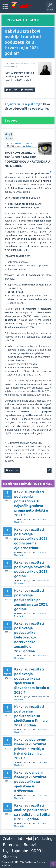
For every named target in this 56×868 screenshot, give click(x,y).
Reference (12, 845)
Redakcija (28, 143)
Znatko (9, 839)
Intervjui (25, 839)
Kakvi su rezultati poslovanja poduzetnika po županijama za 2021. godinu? (31, 600)
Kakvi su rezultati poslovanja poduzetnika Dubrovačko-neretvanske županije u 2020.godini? (29, 637)
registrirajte (34, 104)
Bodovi (30, 845)
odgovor (18, 143)
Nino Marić (19, 616)
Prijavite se (13, 104)
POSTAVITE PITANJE (23, 20)
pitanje (17, 64)
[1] (6, 443)
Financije (32, 64)
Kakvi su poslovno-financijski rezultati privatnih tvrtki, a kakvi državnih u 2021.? (31, 749)
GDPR (36, 851)
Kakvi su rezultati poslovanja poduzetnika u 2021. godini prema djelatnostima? (31, 539)
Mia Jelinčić (19, 555)
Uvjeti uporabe (16, 851)
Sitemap (10, 857)
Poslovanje (42, 519)
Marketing (44, 839)
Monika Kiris (12, 66)
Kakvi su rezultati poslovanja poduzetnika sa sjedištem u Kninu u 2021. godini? (31, 716)
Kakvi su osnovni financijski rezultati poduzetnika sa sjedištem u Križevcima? (31, 782)
